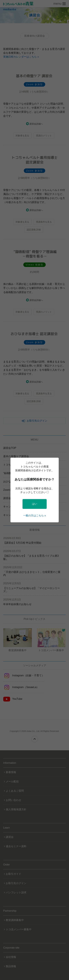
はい (35, 504)
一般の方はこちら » (34, 516)
